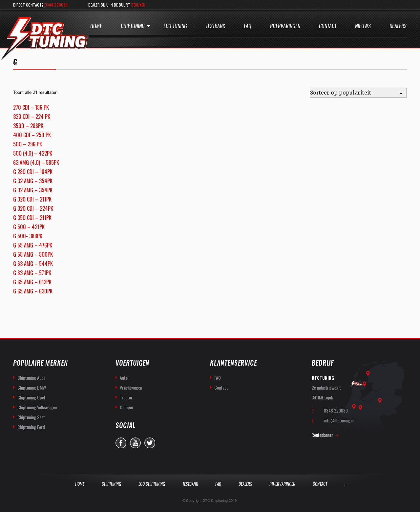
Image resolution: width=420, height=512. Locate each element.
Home (96, 26)
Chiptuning (133, 26)
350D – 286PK (28, 126)
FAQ (218, 378)
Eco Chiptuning (152, 484)
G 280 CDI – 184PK (33, 172)
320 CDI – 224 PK (32, 117)
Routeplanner (322, 435)
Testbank (215, 26)
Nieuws (363, 26)
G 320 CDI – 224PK (33, 208)
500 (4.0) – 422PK (33, 153)
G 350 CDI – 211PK (32, 218)
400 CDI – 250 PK (32, 135)
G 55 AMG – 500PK (33, 254)
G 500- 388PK (28, 236)
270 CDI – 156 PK (31, 107)
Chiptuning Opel (31, 397)
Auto (124, 378)
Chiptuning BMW (32, 387)
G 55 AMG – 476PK (33, 245)
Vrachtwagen (131, 387)
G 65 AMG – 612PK (32, 282)
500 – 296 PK (28, 144)
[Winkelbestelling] (358, 93)
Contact (328, 26)
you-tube (135, 443)
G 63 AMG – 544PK (33, 264)
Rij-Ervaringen (282, 484)
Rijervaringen (285, 26)
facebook (121, 443)
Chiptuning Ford (31, 427)
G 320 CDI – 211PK (32, 199)
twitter (150, 443)
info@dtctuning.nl (339, 420)
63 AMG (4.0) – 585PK (36, 162)
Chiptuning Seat (31, 417)
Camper (127, 407)
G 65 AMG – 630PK (33, 291)
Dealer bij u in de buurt (117, 5)
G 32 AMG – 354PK (33, 181)
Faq (248, 26)
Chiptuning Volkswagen (37, 407)
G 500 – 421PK (29, 227)
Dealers (398, 26)
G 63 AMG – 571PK (32, 273)
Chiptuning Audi (31, 378)
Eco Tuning (175, 26)
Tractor (126, 397)
